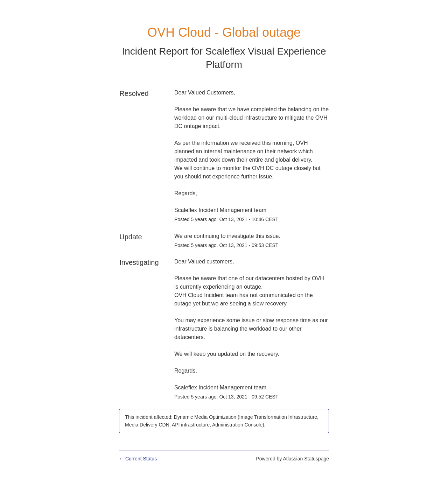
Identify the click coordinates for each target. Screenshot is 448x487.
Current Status (138, 459)
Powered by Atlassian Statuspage (292, 459)
